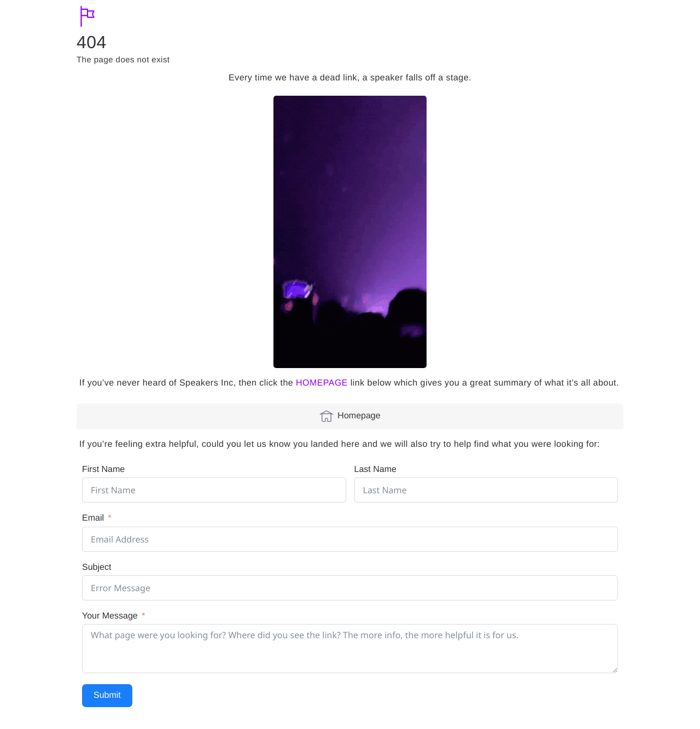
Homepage (350, 416)
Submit (107, 695)
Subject (97, 567)
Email (93, 518)
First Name (103, 470)
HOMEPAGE (322, 383)
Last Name (375, 470)
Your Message (110, 616)
